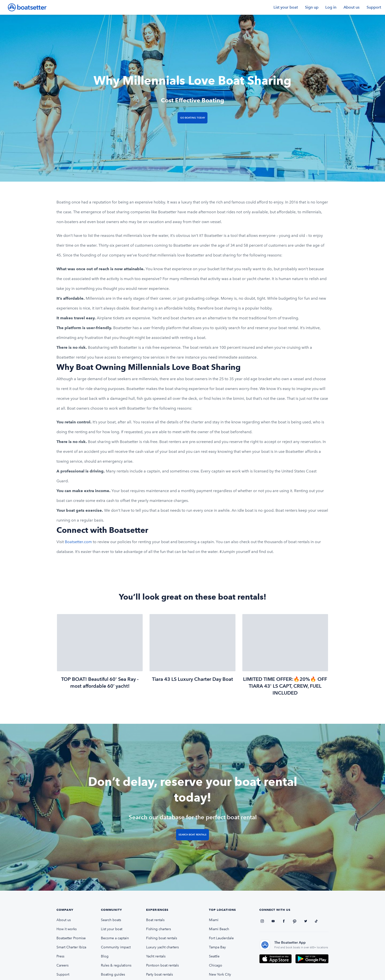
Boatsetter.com (78, 542)
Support (374, 7)
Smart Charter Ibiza (71, 947)
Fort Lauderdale (221, 938)
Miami (214, 920)
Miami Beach (219, 929)
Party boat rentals (159, 974)
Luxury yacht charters (162, 947)
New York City (220, 974)
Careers (62, 965)
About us (351, 7)
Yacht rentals (156, 956)
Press (60, 956)
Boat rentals (155, 920)
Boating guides (113, 974)
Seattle (214, 956)
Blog (105, 956)
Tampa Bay (217, 947)
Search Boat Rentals (192, 835)
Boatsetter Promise (71, 938)
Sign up (312, 7)
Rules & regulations (116, 965)
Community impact (116, 947)
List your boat (286, 7)
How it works (67, 929)
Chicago (216, 965)
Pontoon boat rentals (162, 965)
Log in (331, 7)
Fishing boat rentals (162, 938)
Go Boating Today (193, 118)
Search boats (111, 920)
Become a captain (115, 938)
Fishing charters (158, 929)
